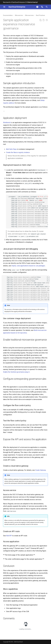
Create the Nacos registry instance (18, 152)
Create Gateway (40, 470)
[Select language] (42, 7)
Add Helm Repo (11, 149)
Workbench (7, 123)
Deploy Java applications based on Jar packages (28, 266)
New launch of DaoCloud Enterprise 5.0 (20, 2)
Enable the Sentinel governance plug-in (17, 372)
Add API (9, 536)
